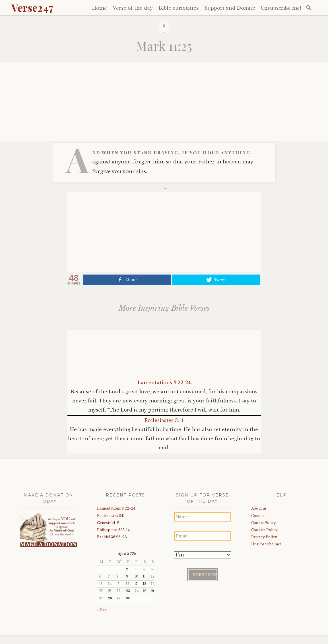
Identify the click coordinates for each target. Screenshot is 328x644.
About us (259, 508)
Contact (258, 516)
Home (100, 8)
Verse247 (32, 7)
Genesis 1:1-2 (108, 523)
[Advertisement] (164, 101)
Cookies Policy (264, 530)
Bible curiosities (179, 8)
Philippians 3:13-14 (113, 530)
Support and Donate (230, 8)
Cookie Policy (264, 523)
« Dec (102, 610)
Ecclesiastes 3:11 (164, 420)
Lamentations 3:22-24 (164, 383)
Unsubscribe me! (281, 8)
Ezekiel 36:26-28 (112, 537)
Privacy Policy (264, 537)
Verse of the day (133, 8)
